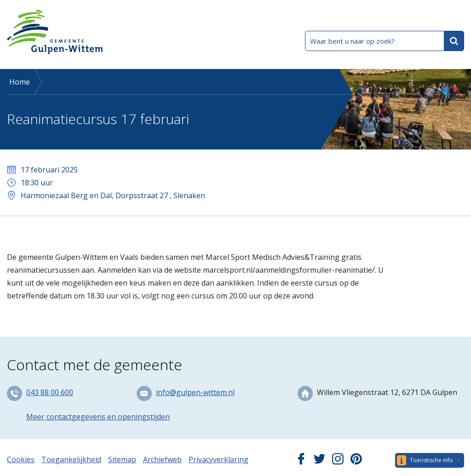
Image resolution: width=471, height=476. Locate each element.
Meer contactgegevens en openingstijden (98, 417)
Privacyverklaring (218, 459)
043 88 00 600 (50, 392)
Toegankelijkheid (71, 459)
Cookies (21, 459)
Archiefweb (162, 459)
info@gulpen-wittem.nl (195, 392)
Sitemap (122, 459)
